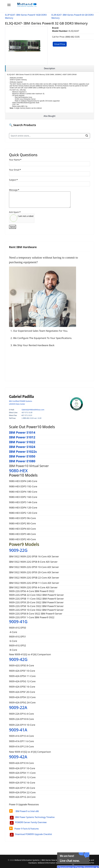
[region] (49, 68)
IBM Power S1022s (23, 451)
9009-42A (18, 757)
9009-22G (18, 550)
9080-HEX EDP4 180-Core (23, 492)
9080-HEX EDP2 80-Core (22, 523)
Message (14, 190)
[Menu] (9, 5)
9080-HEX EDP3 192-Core (23, 486)
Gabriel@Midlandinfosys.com (33, 410)
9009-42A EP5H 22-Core (22, 697)
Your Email (15, 170)
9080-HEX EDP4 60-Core (22, 529)
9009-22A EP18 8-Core (21, 719)
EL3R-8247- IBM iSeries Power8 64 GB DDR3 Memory (73, 16)
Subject (13, 180)
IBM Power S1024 (22, 447)
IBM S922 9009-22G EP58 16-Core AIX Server (34, 556)
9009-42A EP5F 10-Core (22, 671)
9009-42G (18, 659)
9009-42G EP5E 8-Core (22, 665)
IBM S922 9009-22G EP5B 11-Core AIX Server (34, 583)
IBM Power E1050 (22, 456)
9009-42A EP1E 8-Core (22, 763)
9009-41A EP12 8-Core (21, 746)
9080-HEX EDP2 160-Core (23, 497)
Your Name (15, 160)
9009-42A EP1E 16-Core (22, 783)
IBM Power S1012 (22, 437)
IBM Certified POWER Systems (21, 401)
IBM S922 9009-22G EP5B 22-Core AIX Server (34, 578)
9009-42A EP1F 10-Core (22, 768)
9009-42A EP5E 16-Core (22, 687)
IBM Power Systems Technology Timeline (35, 817)
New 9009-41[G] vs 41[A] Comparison (30, 654)
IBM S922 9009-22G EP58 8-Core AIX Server (33, 562)
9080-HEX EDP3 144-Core (23, 502)
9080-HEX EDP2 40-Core (22, 539)
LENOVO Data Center (17, 404)
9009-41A (18, 730)
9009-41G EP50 (17, 628)
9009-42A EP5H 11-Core (22, 676)
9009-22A (18, 707)
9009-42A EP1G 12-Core (23, 777)
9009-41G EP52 (17, 645)
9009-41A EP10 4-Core (21, 736)
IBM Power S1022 (22, 442)
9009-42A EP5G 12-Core (22, 681)
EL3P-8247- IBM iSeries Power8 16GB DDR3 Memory (26, 16)
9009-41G (18, 622)
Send (13, 227)
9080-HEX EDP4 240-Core (23, 481)
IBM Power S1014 (22, 432)
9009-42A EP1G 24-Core (23, 797)
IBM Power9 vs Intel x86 (24, 811)
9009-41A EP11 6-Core (21, 741)
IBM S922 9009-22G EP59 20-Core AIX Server (34, 572)
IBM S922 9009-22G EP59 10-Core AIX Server (34, 567)
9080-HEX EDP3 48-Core (22, 534)
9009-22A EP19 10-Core (22, 725)
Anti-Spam (15, 212)
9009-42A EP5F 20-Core (22, 692)
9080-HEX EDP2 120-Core (23, 513)
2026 (12, 860)
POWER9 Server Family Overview (31, 822)
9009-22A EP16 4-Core (21, 714)
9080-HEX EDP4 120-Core (23, 507)
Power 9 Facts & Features (24, 829)
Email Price (60, 44)
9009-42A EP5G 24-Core (22, 702)
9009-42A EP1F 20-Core (22, 788)
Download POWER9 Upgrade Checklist (34, 834)
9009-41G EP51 (17, 636)
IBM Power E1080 (22, 461)
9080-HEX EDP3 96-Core (22, 518)
